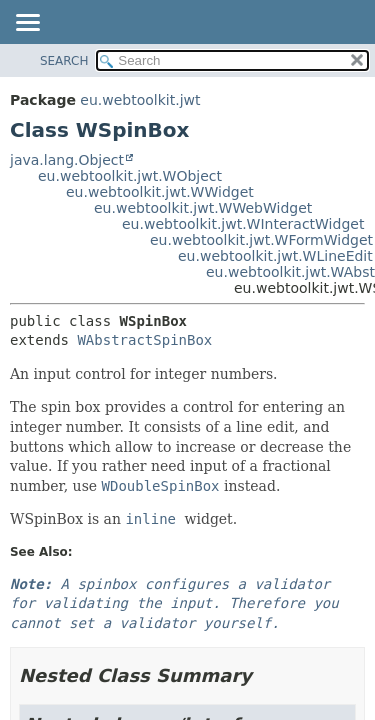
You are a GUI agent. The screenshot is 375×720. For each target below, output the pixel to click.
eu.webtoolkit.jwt (140, 100)
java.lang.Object (67, 160)
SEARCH (64, 61)
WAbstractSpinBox (144, 340)
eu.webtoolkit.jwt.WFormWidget (261, 240)
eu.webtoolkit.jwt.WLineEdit (275, 256)
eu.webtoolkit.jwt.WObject (130, 176)
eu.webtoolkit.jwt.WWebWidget (203, 208)
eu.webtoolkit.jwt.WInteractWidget (243, 224)
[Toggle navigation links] (27, 24)
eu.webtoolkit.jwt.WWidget (160, 192)
